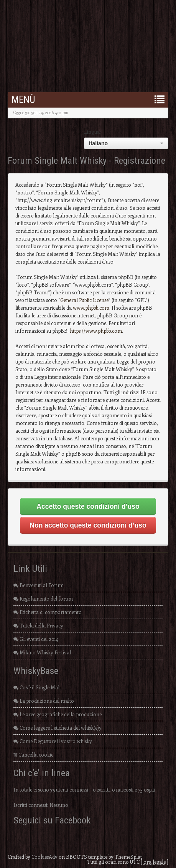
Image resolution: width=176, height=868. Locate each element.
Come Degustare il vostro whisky (53, 741)
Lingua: (92, 132)
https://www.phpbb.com (96, 331)
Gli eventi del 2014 (36, 639)
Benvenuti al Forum (39, 585)
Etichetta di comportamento (48, 612)
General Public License (84, 300)
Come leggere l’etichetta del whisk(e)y (58, 728)
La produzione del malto (44, 701)
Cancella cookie (33, 754)
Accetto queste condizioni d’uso (88, 506)
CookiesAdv (44, 857)
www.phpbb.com (91, 308)
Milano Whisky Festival (42, 652)
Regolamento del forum (43, 598)
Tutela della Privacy (38, 625)
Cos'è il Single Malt (37, 687)
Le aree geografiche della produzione (58, 714)
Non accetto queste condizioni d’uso (88, 525)
